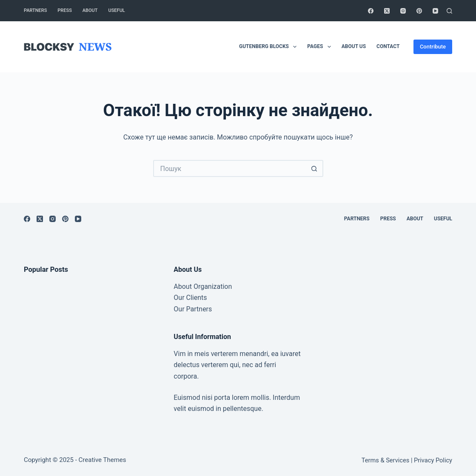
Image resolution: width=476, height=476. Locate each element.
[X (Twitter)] (387, 11)
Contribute (433, 47)
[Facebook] (371, 11)
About (90, 10)
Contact (388, 46)
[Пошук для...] (230, 168)
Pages (321, 47)
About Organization (203, 286)
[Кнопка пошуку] (315, 168)
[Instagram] (403, 11)
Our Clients (190, 298)
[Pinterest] (419, 11)
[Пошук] (449, 11)
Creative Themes (103, 460)
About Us (354, 46)
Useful (117, 10)
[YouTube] (435, 11)
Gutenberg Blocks (269, 47)
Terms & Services (385, 460)
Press (64, 10)
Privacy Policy (433, 460)
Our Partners (193, 309)
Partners (35, 10)
